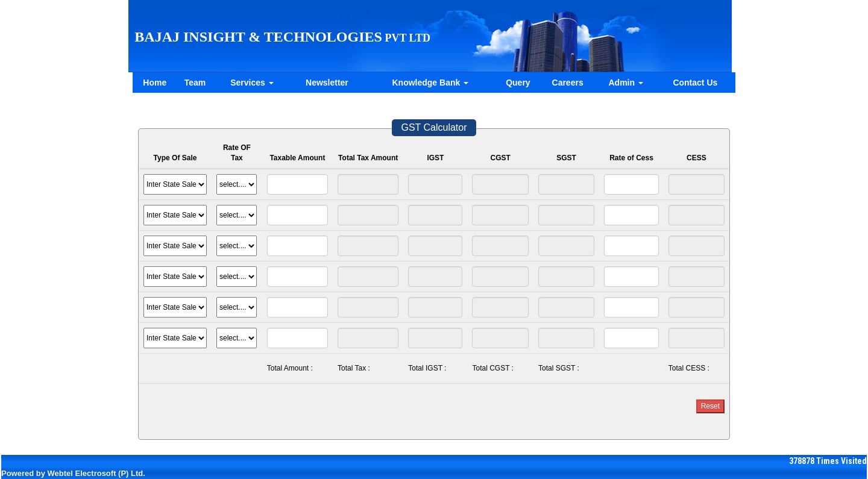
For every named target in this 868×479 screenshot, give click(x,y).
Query (518, 83)
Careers (568, 83)
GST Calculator (434, 127)
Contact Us (695, 83)
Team (195, 83)
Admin (626, 83)
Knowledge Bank (430, 83)
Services (252, 83)
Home (155, 83)
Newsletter (327, 83)
